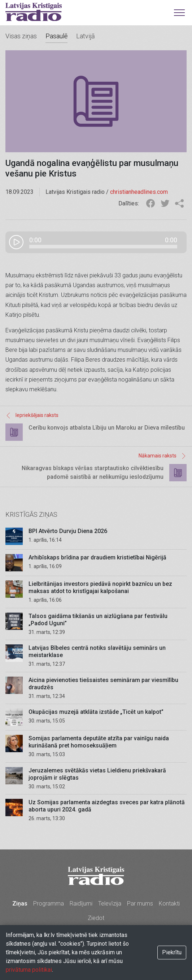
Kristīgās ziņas (31, 514)
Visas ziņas (21, 36)
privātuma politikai (29, 970)
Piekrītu (172, 952)
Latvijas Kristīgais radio (34, 12)
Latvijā (86, 36)
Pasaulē (56, 36)
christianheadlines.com (139, 192)
